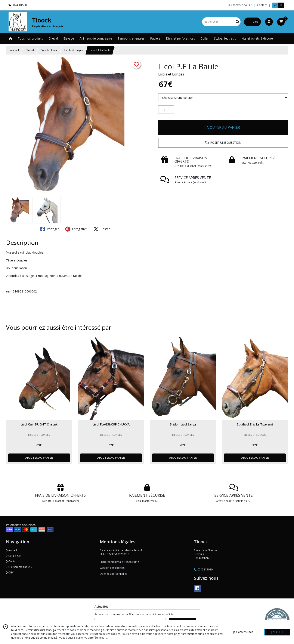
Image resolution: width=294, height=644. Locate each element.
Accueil (15, 50)
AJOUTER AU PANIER (223, 127)
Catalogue (13, 556)
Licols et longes (74, 50)
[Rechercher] (238, 22)
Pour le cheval (49, 50)
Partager (50, 229)
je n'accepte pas (243, 632)
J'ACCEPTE (277, 632)
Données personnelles (114, 574)
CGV (10, 572)
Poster (102, 229)
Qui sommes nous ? (19, 567)
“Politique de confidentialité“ (41, 638)
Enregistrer (76, 229)
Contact (262, 5)
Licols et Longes (171, 74)
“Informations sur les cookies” (199, 634)
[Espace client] (269, 22)
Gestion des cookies (112, 568)
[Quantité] (166, 110)
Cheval (30, 50)
